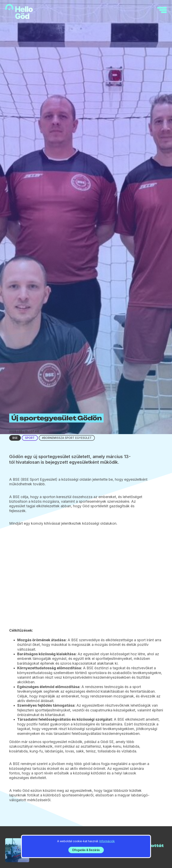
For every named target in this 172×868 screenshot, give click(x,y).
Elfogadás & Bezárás (86, 850)
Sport (30, 438)
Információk (107, 841)
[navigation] (162, 10)
